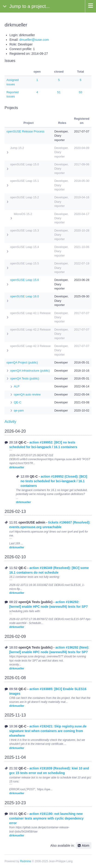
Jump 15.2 (17, 148)
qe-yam (19, 410)
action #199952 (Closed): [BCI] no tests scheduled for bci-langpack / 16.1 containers (54, 481)
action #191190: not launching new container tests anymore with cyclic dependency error (46, 818)
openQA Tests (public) (25, 378)
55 (81, 92)
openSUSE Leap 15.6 (25, 280)
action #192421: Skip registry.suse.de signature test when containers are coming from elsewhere (48, 731)
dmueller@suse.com (34, 40)
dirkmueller (17, 467)
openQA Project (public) (22, 362)
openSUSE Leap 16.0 (25, 296)
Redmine (26, 861)
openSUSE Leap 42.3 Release (30, 346)
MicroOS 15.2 (23, 214)
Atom (85, 845)
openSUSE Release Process (25, 131)
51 (59, 92)
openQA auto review (27, 394)
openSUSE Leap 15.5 (25, 263)
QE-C (18, 402)
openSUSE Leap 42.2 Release (30, 330)
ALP (17, 386)
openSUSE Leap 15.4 (25, 247)
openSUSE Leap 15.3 (25, 230)
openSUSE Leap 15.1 (25, 181)
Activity (10, 422)
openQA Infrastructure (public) (30, 371)
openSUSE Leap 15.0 (25, 164)
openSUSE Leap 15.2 (25, 197)
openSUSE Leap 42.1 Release (30, 313)
